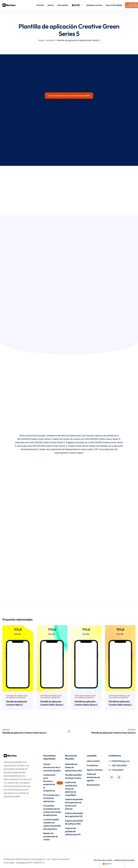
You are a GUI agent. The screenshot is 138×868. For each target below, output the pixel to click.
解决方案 (77, 5)
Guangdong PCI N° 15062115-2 (30, 863)
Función (40, 5)
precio (51, 5)
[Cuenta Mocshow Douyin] (119, 777)
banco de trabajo (114, 5)
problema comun (94, 5)
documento (63, 5)
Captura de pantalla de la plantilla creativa (17, 697)
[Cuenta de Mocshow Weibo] (112, 777)
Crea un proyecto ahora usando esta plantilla (69, 96)
